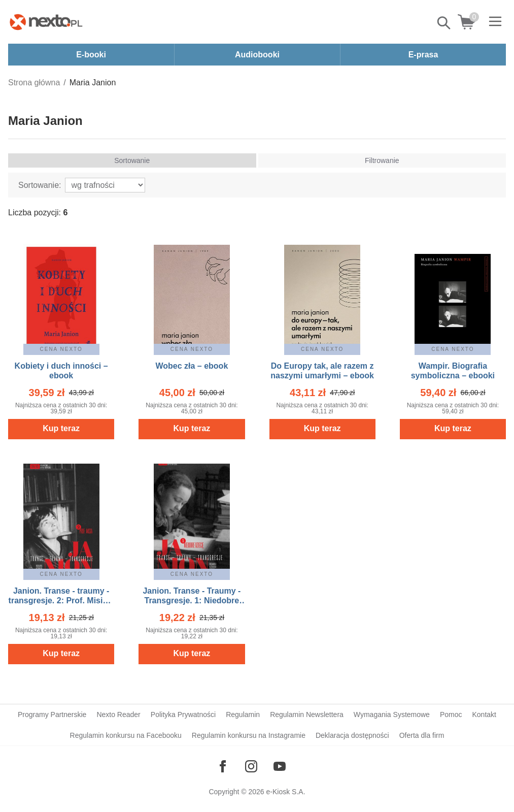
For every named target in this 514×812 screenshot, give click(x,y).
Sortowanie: (40, 185)
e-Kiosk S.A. (286, 792)
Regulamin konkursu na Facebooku (126, 735)
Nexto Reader (118, 714)
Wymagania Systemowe (392, 714)
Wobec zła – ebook (192, 366)
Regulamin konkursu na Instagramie (249, 735)
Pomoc (451, 714)
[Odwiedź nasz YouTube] (280, 766)
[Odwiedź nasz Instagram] (251, 766)
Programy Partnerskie (52, 714)
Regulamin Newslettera (307, 714)
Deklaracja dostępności (352, 735)
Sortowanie (132, 160)
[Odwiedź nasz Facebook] (223, 766)
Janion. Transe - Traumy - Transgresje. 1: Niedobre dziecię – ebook (192, 600)
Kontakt (484, 714)
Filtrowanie (382, 160)
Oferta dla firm (422, 735)
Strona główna (34, 83)
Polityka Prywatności (183, 714)
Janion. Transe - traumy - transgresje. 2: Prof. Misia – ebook (61, 600)
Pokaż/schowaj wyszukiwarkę (444, 23)
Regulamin (243, 714)
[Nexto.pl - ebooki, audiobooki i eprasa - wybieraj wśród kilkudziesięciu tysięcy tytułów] (46, 22)
